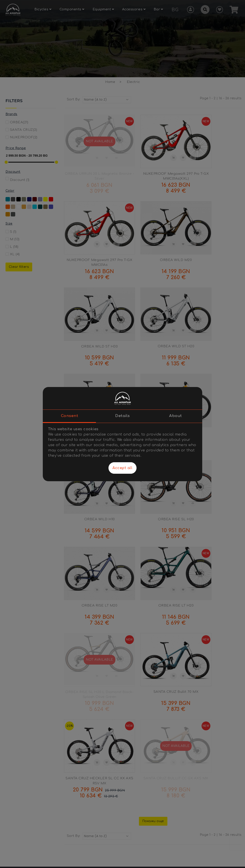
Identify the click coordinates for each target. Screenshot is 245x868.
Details (122, 416)
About (176, 416)
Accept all (122, 468)
